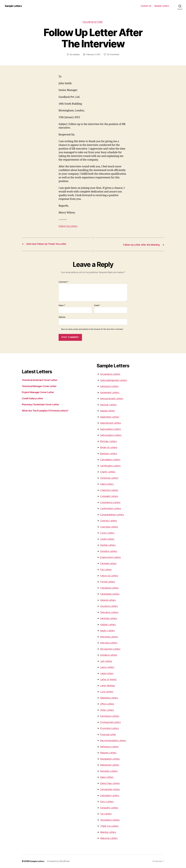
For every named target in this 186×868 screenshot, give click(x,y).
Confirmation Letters (112, 509)
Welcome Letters (110, 838)
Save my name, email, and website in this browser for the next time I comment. (92, 329)
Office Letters (108, 704)
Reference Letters (110, 747)
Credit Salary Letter (34, 398)
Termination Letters (111, 820)
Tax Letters (106, 814)
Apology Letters (109, 405)
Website (62, 317)
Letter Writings (108, 686)
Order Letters (108, 710)
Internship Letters (110, 637)
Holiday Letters (109, 625)
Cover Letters (108, 533)
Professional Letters (112, 722)
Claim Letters (108, 484)
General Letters (109, 600)
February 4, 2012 (93, 55)
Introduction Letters (111, 649)
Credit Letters (108, 539)
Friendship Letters (110, 588)
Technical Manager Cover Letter (41, 386)
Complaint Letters (110, 496)
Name (62, 306)
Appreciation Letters (112, 429)
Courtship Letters (110, 527)
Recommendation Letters (115, 741)
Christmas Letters (110, 478)
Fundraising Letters (111, 594)
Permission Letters (111, 716)
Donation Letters (110, 551)
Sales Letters (108, 777)
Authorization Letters (112, 435)
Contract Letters (109, 521)
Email (97, 306)
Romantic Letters (110, 771)
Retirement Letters (111, 765)
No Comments (114, 55)
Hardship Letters (110, 619)
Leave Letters (108, 667)
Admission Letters (110, 387)
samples (76, 55)
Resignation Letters (111, 759)
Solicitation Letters (111, 796)
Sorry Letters (108, 802)
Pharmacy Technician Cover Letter (42, 405)
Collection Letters (110, 490)
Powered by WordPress (60, 861)
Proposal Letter (109, 735)
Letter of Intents (109, 680)
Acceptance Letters (111, 374)
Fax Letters (106, 570)
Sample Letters (15, 6)
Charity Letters (109, 472)
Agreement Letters (111, 393)
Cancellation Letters (112, 460)
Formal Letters (108, 582)
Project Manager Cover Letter (40, 392)
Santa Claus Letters (111, 783)
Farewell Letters (109, 564)
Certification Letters (111, 466)
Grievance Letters (110, 612)
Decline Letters (109, 545)
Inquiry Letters (108, 631)
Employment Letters (112, 558)
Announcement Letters (113, 399)
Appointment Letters (112, 423)
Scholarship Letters (111, 790)
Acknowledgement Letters (115, 380)
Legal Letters (108, 673)
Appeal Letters (108, 411)
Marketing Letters (110, 698)
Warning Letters (109, 832)
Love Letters (107, 692)
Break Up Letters (110, 448)
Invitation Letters (110, 655)
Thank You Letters (111, 826)
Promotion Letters (110, 728)
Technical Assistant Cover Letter (41, 380)
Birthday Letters (109, 441)
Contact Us (146, 6)
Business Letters (110, 454)
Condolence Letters (111, 502)
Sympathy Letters (110, 808)
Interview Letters (110, 643)
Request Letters (109, 753)
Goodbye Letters (110, 606)
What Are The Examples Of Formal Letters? (48, 411)
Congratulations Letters (114, 515)
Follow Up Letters (93, 22)
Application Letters (111, 417)
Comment (64, 282)
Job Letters (107, 661)
